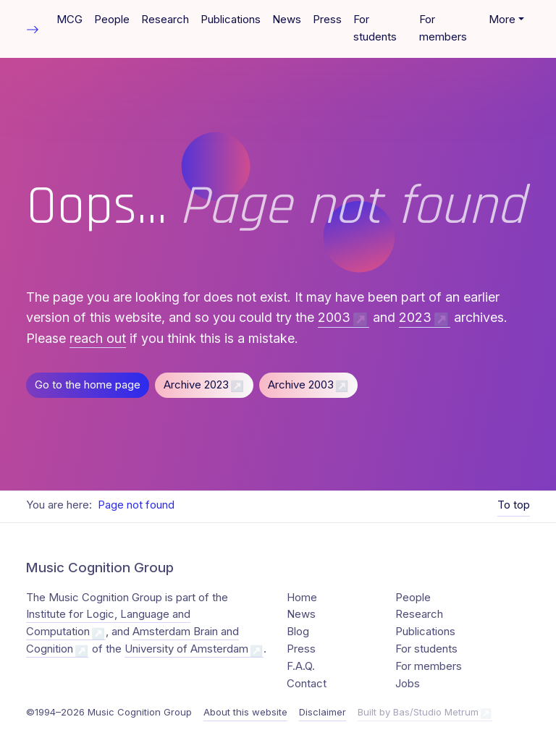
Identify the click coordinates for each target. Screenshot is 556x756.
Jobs (408, 684)
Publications (231, 20)
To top (514, 505)
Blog (298, 632)
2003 (334, 317)
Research (165, 20)
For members (443, 28)
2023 (415, 317)
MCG (69, 20)
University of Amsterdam (186, 649)
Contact (307, 684)
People (112, 20)
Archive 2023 (196, 385)
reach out (98, 338)
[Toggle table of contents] (33, 29)
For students (375, 28)
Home (302, 598)
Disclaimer (323, 712)
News (287, 20)
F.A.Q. (301, 666)
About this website (245, 712)
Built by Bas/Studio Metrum (418, 712)
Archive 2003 (301, 385)
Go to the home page (88, 385)
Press (327, 20)
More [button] (502, 20)
